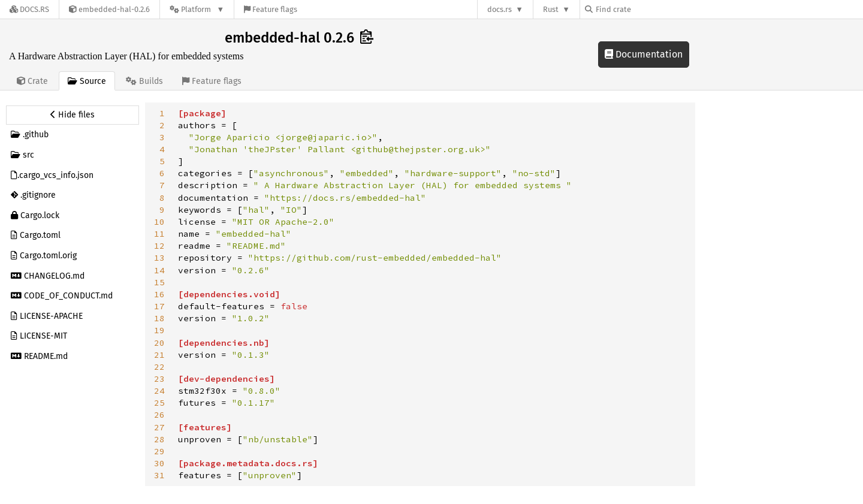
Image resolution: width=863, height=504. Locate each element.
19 (159, 330)
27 (159, 427)
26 (159, 415)
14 (159, 270)
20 (159, 343)
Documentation (644, 54)
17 (159, 306)
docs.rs (500, 9)
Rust (551, 9)
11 (159, 234)
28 (159, 439)
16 (159, 294)
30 (159, 463)
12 (159, 246)
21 (159, 355)
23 (159, 379)
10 (159, 222)
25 (159, 403)
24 (159, 391)
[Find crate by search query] (645, 9)
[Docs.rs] (29, 9)
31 (159, 475)
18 (159, 318)
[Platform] (197, 9)
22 (159, 367)
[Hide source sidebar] (73, 115)
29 (159, 451)
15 (159, 282)
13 (159, 258)
